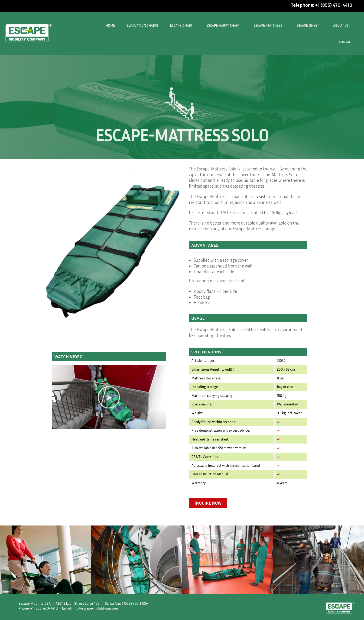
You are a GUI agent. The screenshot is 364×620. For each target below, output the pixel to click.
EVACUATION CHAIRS (142, 25)
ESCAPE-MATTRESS (269, 25)
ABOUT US (342, 25)
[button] (109, 397)
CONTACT (346, 42)
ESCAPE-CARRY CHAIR (224, 25)
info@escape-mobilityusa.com (97, 616)
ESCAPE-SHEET (309, 25)
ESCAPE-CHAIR (182, 25)
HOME (110, 25)
